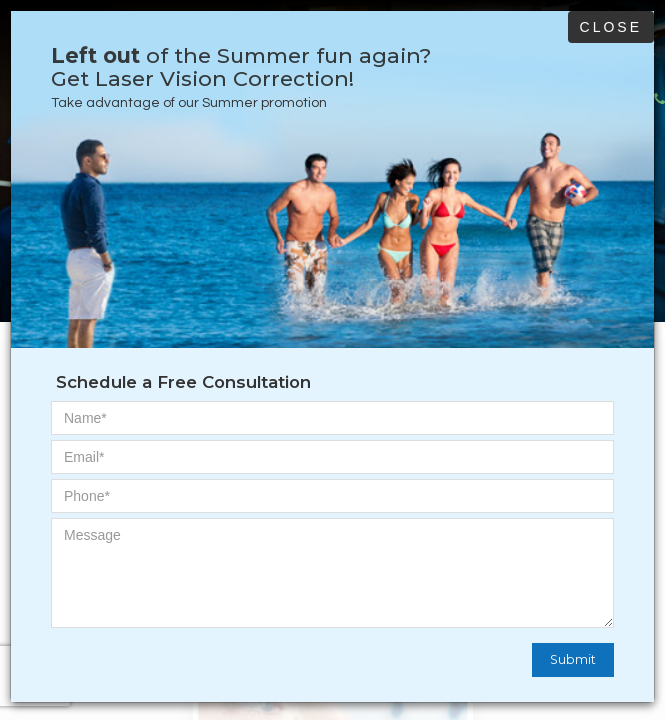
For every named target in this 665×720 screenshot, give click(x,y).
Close (611, 27)
